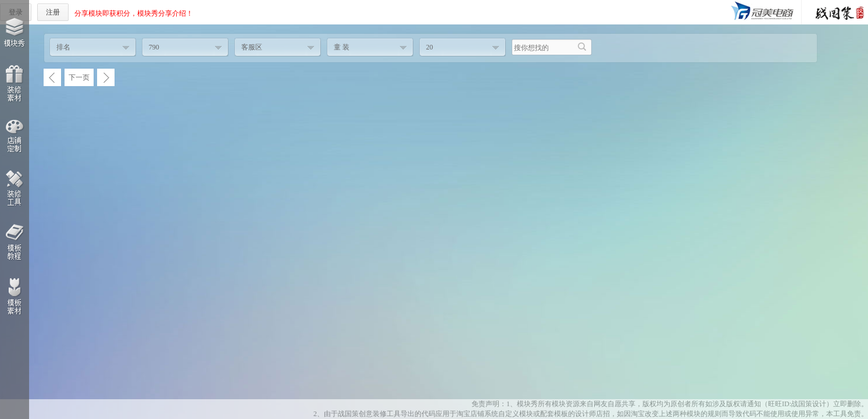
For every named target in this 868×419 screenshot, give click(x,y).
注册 (53, 12)
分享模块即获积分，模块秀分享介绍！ (134, 13)
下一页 (79, 77)
